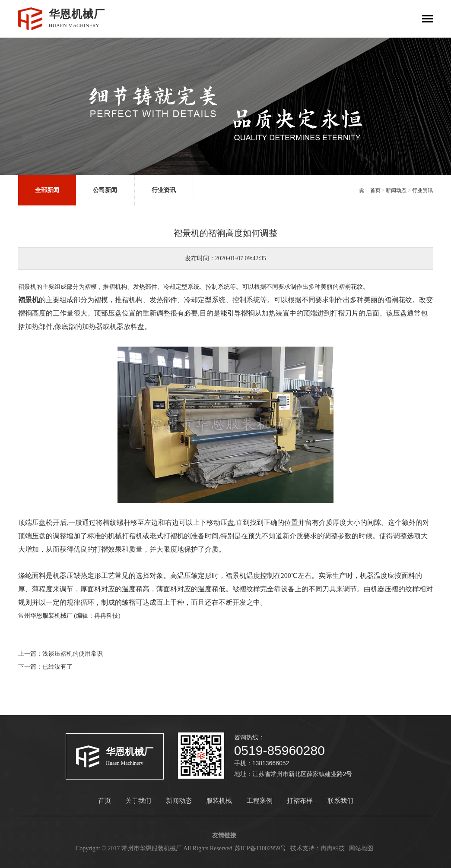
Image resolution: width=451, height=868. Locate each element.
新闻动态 (396, 190)
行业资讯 (422, 190)
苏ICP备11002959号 (260, 848)
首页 (375, 190)
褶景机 (29, 300)
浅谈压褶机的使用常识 (73, 654)
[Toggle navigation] (427, 20)
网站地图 (361, 848)
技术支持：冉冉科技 (318, 848)
